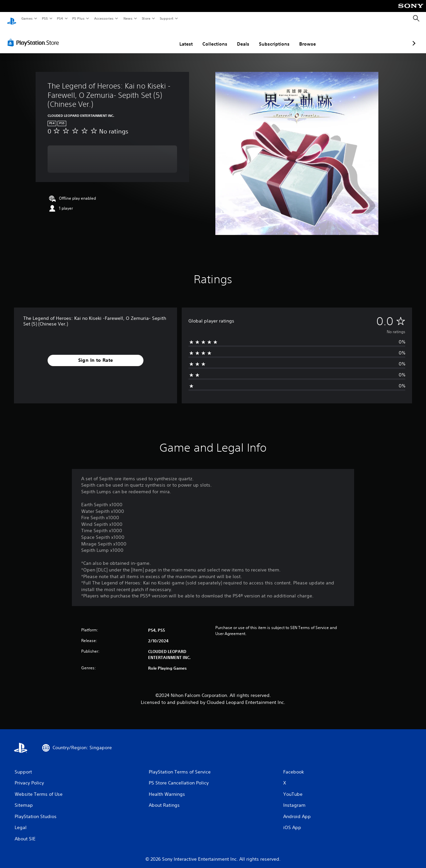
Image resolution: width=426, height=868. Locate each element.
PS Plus (79, 18)
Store (146, 18)
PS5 (45, 18)
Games (27, 18)
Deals (208, 38)
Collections (180, 38)
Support (166, 18)
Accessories (104, 18)
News (128, 18)
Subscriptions (239, 38)
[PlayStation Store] (35, 36)
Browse (272, 38)
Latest (151, 38)
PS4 (60, 18)
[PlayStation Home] (12, 19)
